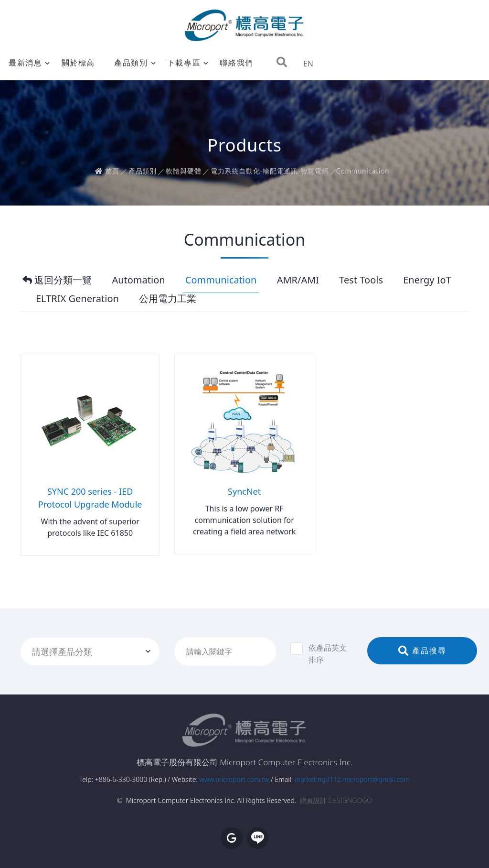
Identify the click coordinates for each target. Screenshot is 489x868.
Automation (138, 280)
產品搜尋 (422, 651)
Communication (221, 280)
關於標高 (78, 63)
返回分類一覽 (57, 280)
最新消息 (25, 63)
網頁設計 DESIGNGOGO (336, 800)
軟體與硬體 (183, 171)
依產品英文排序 (319, 654)
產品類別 (131, 63)
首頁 (107, 171)
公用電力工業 (168, 299)
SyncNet (244, 491)
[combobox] (90, 651)
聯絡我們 (236, 63)
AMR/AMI (298, 280)
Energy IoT (427, 280)
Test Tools (361, 280)
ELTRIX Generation (77, 299)
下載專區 (184, 63)
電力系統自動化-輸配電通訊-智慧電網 (270, 171)
